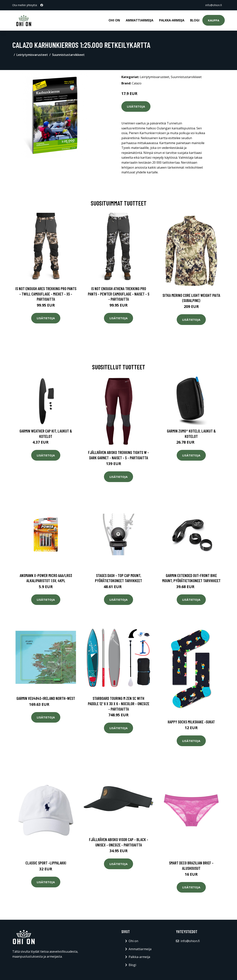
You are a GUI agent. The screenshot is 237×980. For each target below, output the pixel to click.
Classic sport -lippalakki (46, 863)
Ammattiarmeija (140, 20)
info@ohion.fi (213, 5)
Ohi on (114, 20)
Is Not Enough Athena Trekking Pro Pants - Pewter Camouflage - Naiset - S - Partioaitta (119, 294)
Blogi (195, 20)
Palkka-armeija (172, 20)
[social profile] (42, 5)
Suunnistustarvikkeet (68, 55)
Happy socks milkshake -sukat (191, 722)
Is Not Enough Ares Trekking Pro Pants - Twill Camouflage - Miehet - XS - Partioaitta (46, 294)
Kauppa (214, 20)
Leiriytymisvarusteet (32, 55)
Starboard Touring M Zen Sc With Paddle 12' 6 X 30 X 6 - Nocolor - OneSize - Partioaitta (119, 703)
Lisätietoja (136, 106)
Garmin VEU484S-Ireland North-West (46, 698)
